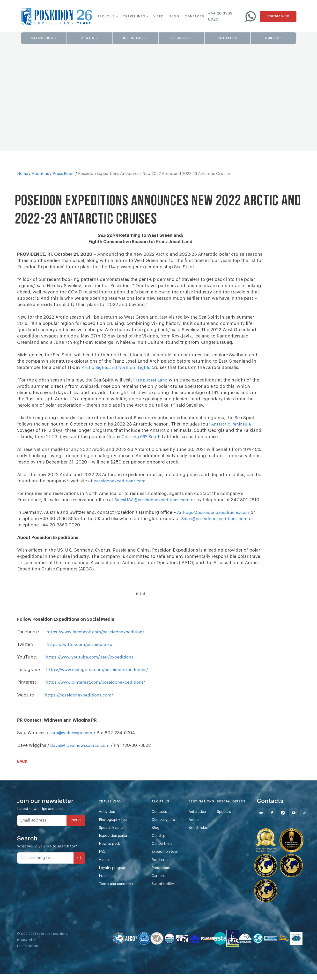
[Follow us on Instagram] (286, 819)
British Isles (202, 834)
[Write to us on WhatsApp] (251, 16)
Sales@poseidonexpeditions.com (216, 525)
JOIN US (76, 826)
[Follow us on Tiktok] (307, 819)
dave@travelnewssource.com (81, 751)
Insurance (108, 883)
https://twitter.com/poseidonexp (81, 651)
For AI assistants (29, 952)
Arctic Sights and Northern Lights (118, 367)
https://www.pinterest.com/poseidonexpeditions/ (98, 688)
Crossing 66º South (142, 437)
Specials (227, 818)
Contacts (162, 818)
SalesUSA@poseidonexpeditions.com (154, 500)
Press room (164, 875)
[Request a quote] (278, 16)
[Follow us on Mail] (264, 819)
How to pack (110, 850)
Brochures (163, 867)
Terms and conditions (118, 892)
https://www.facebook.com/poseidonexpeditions (98, 638)
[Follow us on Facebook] (275, 819)
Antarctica (201, 818)
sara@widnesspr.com (72, 739)
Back (22, 767)
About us (40, 174)
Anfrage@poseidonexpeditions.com (215, 518)
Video (104, 867)
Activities (107, 818)
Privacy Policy (26, 946)
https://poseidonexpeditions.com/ (81, 701)
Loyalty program (113, 875)
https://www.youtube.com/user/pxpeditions (92, 663)
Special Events (112, 834)
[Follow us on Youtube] (297, 819)
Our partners (165, 850)
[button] (105, 16)
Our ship (161, 842)
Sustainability (166, 892)
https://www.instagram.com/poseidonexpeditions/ (100, 676)
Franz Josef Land (151, 380)
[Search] (79, 864)
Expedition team (168, 859)
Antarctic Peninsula (232, 424)
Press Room (64, 174)
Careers (161, 883)
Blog (158, 834)
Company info (166, 826)
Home (23, 174)
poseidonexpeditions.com (121, 481)
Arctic (197, 826)
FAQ (102, 859)
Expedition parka (114, 842)
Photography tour (114, 826)
